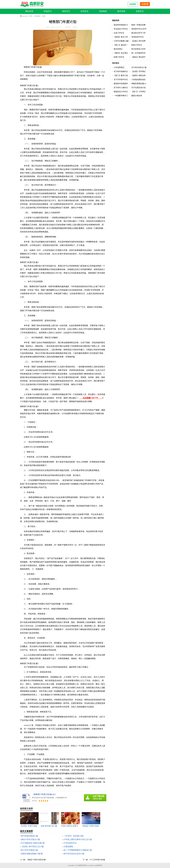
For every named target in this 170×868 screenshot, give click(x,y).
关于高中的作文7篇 (139, 67)
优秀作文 (140, 11)
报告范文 (66, 11)
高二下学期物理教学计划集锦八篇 (78, 850)
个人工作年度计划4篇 (97, 860)
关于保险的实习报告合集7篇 (33, 843)
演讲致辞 (103, 11)
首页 (31, 16)
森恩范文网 (82, 865)
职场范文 (48, 11)
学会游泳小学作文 (121, 29)
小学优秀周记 (119, 67)
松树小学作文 (119, 57)
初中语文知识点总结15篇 (74, 854)
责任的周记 (118, 49)
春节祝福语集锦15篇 (30, 836)
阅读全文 (68, 27)
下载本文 (75, 27)
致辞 (44, 16)
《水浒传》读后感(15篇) (74, 836)
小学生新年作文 (70, 843)
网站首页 (29, 11)
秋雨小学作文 (137, 45)
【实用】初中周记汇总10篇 (32, 847)
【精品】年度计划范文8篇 (36, 860)
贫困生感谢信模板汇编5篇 (32, 854)
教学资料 (121, 11)
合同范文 (85, 11)
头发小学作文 (119, 33)
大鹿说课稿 (68, 847)
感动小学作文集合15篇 (30, 839)
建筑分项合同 (137, 96)
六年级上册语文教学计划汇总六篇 (78, 839)
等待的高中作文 (138, 37)
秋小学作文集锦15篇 (30, 850)
